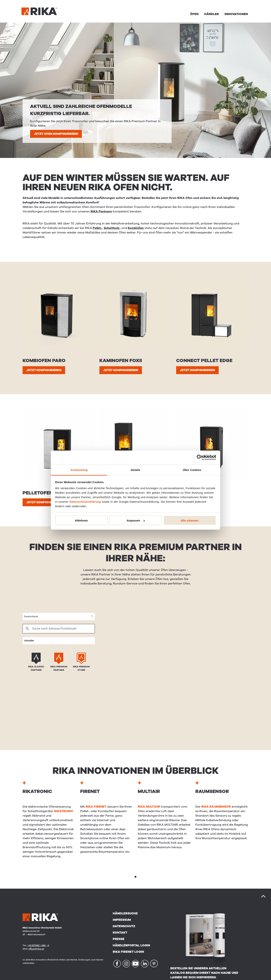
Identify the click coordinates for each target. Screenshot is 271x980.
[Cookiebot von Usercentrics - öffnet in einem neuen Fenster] (200, 458)
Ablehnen (81, 520)
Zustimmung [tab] (79, 470)
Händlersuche (125, 913)
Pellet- (97, 228)
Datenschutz (124, 926)
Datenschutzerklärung (85, 501)
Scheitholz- (112, 228)
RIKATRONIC (64, 811)
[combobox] (59, 617)
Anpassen (136, 520)
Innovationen (236, 14)
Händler (212, 14)
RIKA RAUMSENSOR (216, 807)
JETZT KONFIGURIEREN (44, 370)
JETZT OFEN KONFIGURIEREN (56, 134)
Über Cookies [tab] (192, 470)
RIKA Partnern (101, 211)
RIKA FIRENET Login (128, 952)
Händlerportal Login (131, 945)
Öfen (194, 14)
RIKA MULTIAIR (149, 807)
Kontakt (120, 933)
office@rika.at (36, 949)
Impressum (122, 920)
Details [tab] (135, 470)
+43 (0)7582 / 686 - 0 (38, 945)
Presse (119, 939)
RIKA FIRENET (96, 807)
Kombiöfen (136, 228)
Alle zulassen (190, 520)
